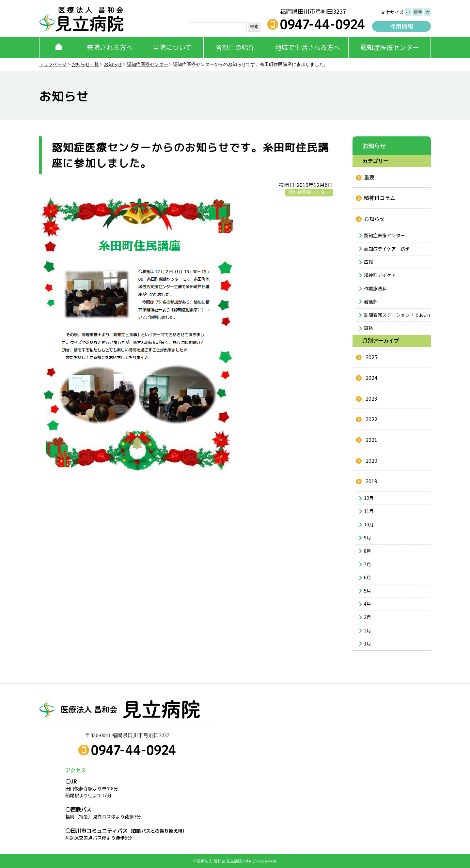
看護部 (371, 302)
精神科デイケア (380, 275)
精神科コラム (380, 198)
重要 (369, 177)
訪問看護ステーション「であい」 (397, 315)
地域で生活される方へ (307, 47)
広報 (368, 262)
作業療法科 (375, 288)
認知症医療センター (390, 47)
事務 (368, 328)
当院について (172, 47)
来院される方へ (110, 47)
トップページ (53, 64)
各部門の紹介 (235, 47)
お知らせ (113, 64)
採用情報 (401, 26)
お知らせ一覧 (85, 64)
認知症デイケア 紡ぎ (387, 249)
